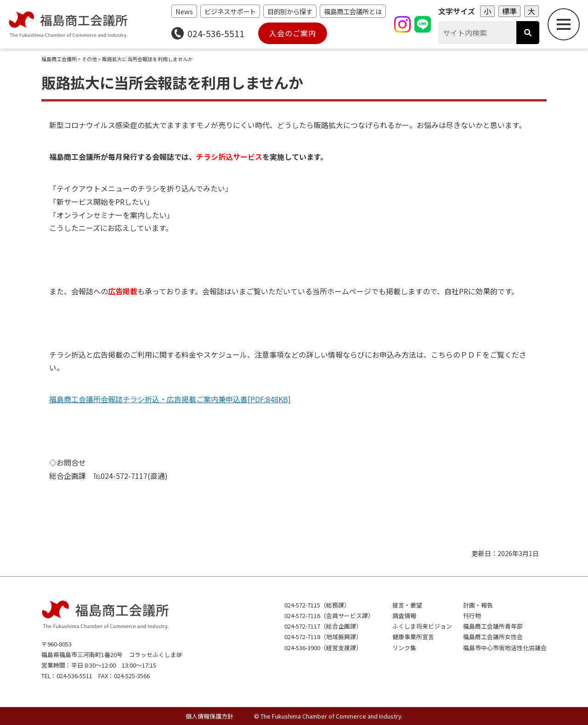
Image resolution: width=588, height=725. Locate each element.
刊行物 (472, 615)
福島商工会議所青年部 (493, 626)
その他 (89, 59)
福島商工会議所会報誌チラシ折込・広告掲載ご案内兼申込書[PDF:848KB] (170, 399)
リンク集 (404, 648)
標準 (509, 11)
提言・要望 (407, 605)
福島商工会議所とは (353, 11)
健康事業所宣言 (413, 637)
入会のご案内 (293, 33)
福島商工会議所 (59, 59)
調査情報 (404, 615)
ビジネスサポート (230, 11)
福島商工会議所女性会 (493, 637)
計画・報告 (478, 605)
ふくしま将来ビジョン (422, 626)
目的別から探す (290, 11)
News (184, 11)
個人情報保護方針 (209, 716)
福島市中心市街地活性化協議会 (505, 648)
